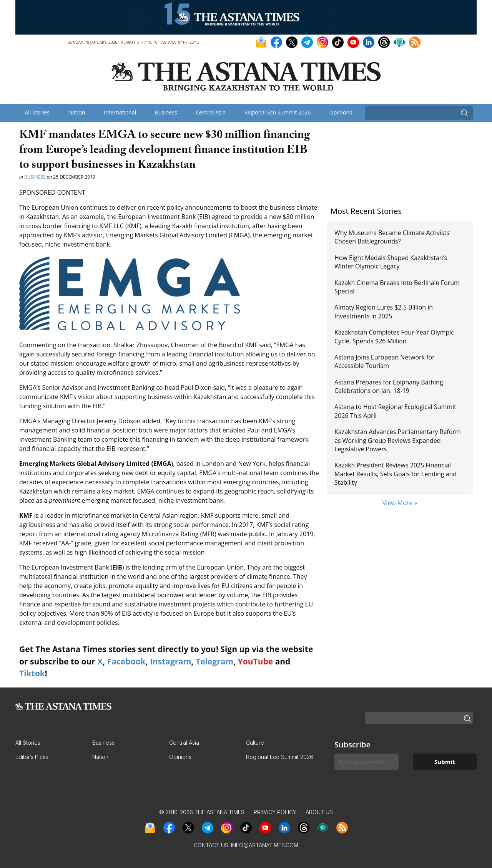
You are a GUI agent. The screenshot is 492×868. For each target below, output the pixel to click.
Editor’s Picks (32, 757)
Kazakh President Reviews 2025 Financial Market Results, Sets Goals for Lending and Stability (396, 474)
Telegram (214, 661)
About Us (319, 812)
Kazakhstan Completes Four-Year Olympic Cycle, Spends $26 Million (394, 336)
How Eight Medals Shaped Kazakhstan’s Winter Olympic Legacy (391, 262)
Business (166, 112)
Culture (255, 743)
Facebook (126, 661)
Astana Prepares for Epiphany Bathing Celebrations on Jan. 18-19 (389, 386)
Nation (76, 112)
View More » (400, 503)
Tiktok (32, 673)
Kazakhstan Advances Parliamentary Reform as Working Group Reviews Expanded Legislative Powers (398, 440)
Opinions (341, 112)
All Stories (37, 112)
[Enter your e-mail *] (367, 762)
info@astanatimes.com (265, 845)
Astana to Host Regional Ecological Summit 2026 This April (395, 411)
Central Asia (211, 112)
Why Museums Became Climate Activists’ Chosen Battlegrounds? (392, 237)
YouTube (256, 661)
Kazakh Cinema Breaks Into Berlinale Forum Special (397, 287)
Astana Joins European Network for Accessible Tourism (385, 361)
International (120, 112)
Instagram (171, 661)
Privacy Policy (275, 812)
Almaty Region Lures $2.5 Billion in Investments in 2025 (384, 311)
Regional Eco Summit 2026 (278, 112)
